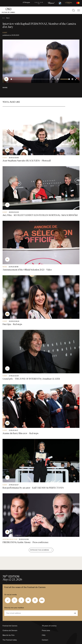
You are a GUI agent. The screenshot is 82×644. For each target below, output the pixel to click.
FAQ (44, 635)
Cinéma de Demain (10, 630)
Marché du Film (9, 635)
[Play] (6, 79)
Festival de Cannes (10, 626)
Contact (45, 640)
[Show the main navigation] (79, 10)
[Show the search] (73, 10)
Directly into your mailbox (14, 608)
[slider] (31, 79)
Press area (46, 630)
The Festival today (10, 640)
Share (5, 88)
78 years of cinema (49, 626)
